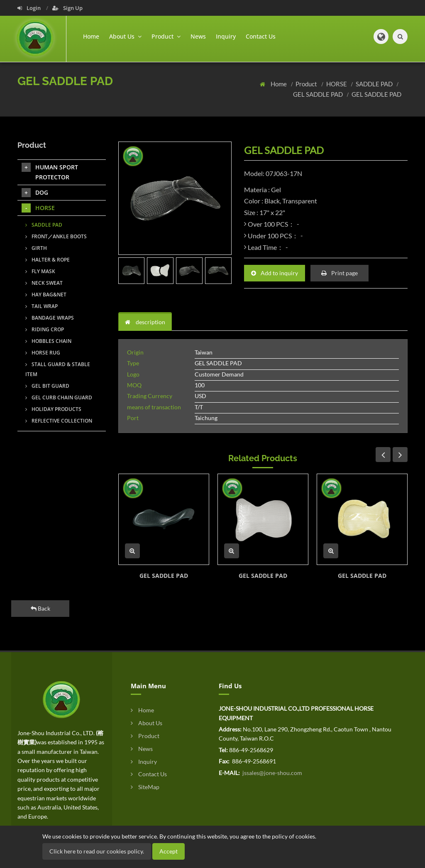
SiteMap (145, 787)
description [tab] (145, 322)
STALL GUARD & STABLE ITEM (58, 369)
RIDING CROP (45, 329)
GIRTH (36, 248)
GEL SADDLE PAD (319, 94)
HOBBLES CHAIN (48, 341)
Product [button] (166, 36)
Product (307, 84)
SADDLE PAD (375, 84)
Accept (169, 851)
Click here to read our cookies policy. (97, 851)
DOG (35, 193)
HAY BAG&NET (46, 295)
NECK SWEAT (44, 283)
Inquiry (226, 36)
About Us (147, 723)
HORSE (337, 84)
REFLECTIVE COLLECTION (59, 421)
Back (40, 608)
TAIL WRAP (42, 306)
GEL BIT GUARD (47, 386)
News (198, 36)
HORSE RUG (43, 353)
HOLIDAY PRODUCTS (53, 409)
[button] (381, 37)
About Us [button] (125, 36)
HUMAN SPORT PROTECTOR (50, 172)
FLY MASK (40, 271)
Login (30, 8)
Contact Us (261, 36)
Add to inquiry (275, 273)
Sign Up (67, 8)
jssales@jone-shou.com (272, 773)
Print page (340, 273)
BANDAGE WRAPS (50, 318)
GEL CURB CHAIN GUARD (59, 397)
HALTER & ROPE (48, 260)
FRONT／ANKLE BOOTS (56, 236)
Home (91, 36)
